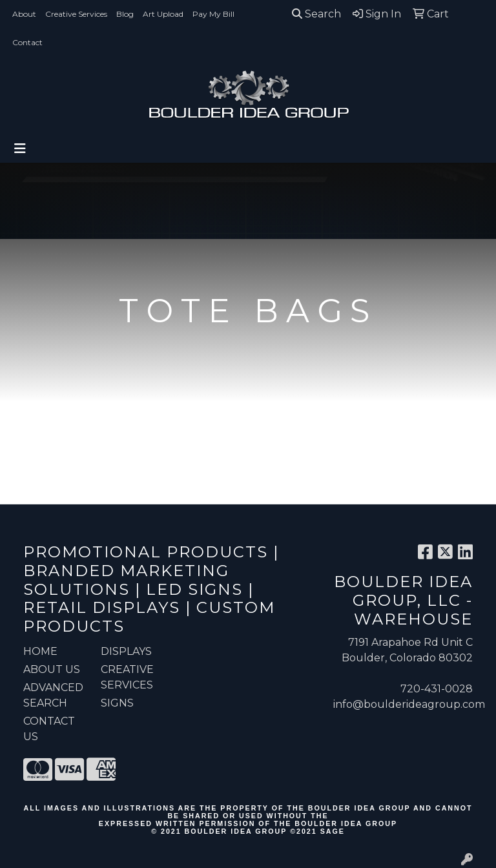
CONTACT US (49, 729)
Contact (27, 42)
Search (316, 14)
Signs (117, 703)
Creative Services (76, 14)
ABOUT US (52, 669)
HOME (40, 651)
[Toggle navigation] (20, 149)
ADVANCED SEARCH (53, 695)
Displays (126, 651)
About (24, 14)
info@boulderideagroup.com (409, 704)
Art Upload (163, 14)
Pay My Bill (213, 14)
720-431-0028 (437, 689)
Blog (125, 14)
